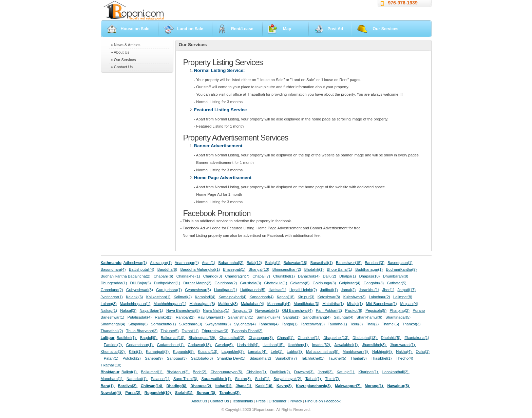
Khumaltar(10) (113, 351)
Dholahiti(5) (391, 338)
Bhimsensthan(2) (287, 269)
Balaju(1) (273, 263)
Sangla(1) (291, 317)
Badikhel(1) (127, 338)
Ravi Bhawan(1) (211, 317)
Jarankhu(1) (369, 290)
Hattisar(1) (278, 290)
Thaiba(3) (359, 358)
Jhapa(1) (244, 386)
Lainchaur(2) (379, 297)
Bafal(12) (254, 263)
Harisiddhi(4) (248, 345)
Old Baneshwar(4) (297, 310)
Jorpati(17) (406, 290)
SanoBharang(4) (317, 317)
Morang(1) (374, 386)
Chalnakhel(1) (188, 276)
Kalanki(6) (134, 297)
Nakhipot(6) (383, 351)
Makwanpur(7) (348, 386)
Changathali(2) (233, 338)
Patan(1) (112, 358)
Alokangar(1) (161, 263)
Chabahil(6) (164, 276)
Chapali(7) (261, 276)
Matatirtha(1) (333, 304)
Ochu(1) (423, 351)
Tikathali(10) (112, 365)
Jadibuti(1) (329, 290)
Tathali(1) (314, 379)
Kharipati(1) (369, 372)
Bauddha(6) (167, 269)
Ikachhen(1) (298, 345)
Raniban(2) (185, 317)
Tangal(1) (290, 324)
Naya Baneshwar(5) (183, 310)
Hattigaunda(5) (253, 290)
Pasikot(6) (354, 310)
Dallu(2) (329, 276)
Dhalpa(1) (348, 276)
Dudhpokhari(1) (167, 283)
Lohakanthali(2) (396, 372)
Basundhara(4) (113, 269)
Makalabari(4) (252, 304)
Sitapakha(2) (261, 358)
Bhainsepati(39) (202, 338)
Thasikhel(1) (382, 358)
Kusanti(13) (208, 351)
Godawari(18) (200, 345)
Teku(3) (356, 324)
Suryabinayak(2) (288, 379)
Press (261, 401)
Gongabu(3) (374, 283)
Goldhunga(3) (324, 283)
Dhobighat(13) (365, 338)
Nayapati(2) (242, 310)
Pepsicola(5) (376, 310)
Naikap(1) (109, 310)
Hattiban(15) (274, 345)
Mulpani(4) (409, 304)
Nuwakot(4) (111, 393)
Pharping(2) (399, 310)
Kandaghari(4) (262, 297)
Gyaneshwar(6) (198, 290)
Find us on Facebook (323, 401)
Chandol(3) (213, 276)
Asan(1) (208, 263)
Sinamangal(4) (113, 324)
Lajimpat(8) (403, 297)
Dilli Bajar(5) (141, 283)
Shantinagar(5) (398, 317)
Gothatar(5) (396, 283)
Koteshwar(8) (329, 297)
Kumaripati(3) (158, 351)
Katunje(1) (346, 372)
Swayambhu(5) (218, 324)
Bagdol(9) (149, 338)
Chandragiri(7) (237, 276)
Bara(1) (108, 386)
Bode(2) (200, 372)
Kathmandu (111, 263)
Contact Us (219, 401)
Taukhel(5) (338, 358)
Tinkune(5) (169, 331)
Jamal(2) (348, 290)
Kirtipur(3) (306, 297)
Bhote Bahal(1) (339, 269)
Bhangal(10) (259, 269)
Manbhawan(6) (356, 351)
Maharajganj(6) (202, 304)
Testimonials (243, 401)
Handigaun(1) (226, 290)
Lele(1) (277, 351)
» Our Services (123, 60)
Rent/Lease (242, 29)
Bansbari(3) (375, 263)
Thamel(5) (390, 324)
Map (287, 29)
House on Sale (135, 29)
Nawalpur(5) (398, 386)
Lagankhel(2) (233, 351)
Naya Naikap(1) (216, 310)
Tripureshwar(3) (215, 331)
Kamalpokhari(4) (232, 297)
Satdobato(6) (203, 358)
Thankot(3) (411, 324)
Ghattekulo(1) (275, 283)
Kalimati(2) (183, 297)
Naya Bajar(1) (151, 310)
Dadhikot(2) (280, 372)
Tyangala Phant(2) (247, 331)
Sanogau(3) (177, 358)
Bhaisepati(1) (234, 269)
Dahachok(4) (309, 276)
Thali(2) (372, 324)
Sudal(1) (263, 379)
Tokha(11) (190, 331)
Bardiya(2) (128, 386)
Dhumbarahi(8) (396, 276)
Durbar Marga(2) (197, 283)
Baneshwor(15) (349, 263)
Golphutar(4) (350, 283)
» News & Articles (126, 45)
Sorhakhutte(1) (164, 324)
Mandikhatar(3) (307, 304)
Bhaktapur (110, 372)
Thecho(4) (405, 358)
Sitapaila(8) (138, 324)
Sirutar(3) (243, 379)
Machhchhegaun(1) (170, 304)
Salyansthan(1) (240, 317)
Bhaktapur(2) (178, 372)
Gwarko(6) (224, 345)
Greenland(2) (112, 290)
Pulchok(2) (132, 358)
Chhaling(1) (257, 372)
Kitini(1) (136, 351)
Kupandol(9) (184, 351)
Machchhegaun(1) (135, 304)
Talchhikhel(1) (313, 358)
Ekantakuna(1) (417, 338)
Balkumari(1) (152, 372)
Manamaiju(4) (279, 304)
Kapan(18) (286, 297)
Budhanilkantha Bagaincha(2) (126, 276)
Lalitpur (108, 338)
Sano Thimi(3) (186, 379)
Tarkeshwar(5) (313, 324)
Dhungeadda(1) (114, 283)
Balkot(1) (130, 372)
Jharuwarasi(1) (403, 345)
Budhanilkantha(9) (401, 269)
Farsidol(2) (113, 345)
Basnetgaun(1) (400, 263)
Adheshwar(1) (135, 263)
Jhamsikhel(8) (374, 345)
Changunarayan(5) (227, 372)
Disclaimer (278, 401)
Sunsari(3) (206, 393)
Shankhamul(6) (369, 317)
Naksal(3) (128, 310)
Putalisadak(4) (139, 317)
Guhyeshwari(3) (140, 290)
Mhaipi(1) (355, 304)
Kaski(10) (264, 386)
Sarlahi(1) (184, 393)
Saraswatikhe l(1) (217, 379)
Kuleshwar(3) (355, 297)
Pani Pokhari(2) (329, 310)
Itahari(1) (224, 386)
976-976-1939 (403, 3)
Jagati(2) (326, 372)
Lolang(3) (109, 304)
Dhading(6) (177, 386)
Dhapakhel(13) (336, 338)
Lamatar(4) (258, 351)
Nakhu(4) (404, 351)
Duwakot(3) (304, 372)
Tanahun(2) (230, 393)
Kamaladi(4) (205, 297)
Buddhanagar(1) (369, 269)
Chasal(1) (286, 338)
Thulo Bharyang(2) (142, 331)
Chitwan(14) (152, 386)
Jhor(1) (388, 290)
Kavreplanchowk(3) (314, 386)
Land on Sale (190, 29)
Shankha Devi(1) (232, 358)
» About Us (120, 52)
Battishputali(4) (142, 269)
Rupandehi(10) (158, 393)
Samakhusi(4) (268, 317)
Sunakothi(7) (287, 358)
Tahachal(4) (269, 324)
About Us (199, 401)
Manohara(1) (112, 379)
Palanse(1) (161, 379)
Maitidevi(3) (228, 304)
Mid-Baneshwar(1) (382, 304)
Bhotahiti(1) (314, 269)
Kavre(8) (285, 386)
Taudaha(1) (337, 324)
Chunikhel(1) (284, 276)
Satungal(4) (344, 317)
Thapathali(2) (112, 331)
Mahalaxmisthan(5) (323, 351)
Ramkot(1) (164, 317)
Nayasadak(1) (267, 310)
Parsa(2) (133, 393)
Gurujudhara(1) (169, 290)
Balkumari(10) (173, 338)
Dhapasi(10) (369, 276)
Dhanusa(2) (201, 386)
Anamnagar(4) (187, 263)
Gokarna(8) (300, 283)
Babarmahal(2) (231, 263)
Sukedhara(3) (191, 324)
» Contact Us (122, 67)
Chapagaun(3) (261, 338)
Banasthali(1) (322, 263)
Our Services (385, 29)
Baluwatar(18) (296, 263)
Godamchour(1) (171, 345)
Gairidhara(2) (226, 283)
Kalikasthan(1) (158, 297)
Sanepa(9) (154, 358)
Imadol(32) (322, 345)
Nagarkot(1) (137, 379)
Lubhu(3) (295, 351)
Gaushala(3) (251, 283)
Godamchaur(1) (140, 345)
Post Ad (335, 29)
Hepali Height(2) (303, 290)
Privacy (296, 401)
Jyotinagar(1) (112, 297)
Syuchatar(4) (245, 324)
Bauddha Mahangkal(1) (200, 269)
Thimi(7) (332, 379)
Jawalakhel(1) (347, 345)
